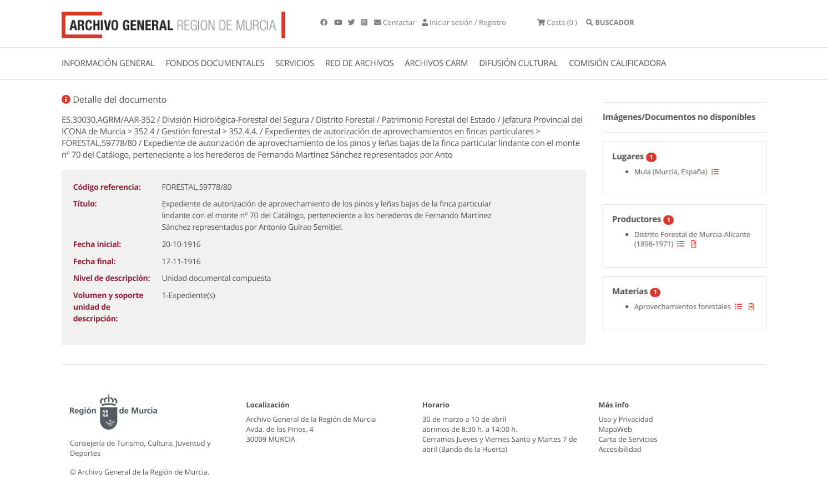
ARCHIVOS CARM (436, 63)
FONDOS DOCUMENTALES (215, 63)
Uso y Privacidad (626, 419)
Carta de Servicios (628, 439)
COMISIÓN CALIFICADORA (617, 63)
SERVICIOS (295, 63)
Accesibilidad (620, 449)
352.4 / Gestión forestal (177, 132)
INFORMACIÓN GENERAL (108, 63)
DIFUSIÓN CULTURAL (518, 63)
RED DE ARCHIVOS (359, 63)
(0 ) (557, 22)
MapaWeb (615, 429)
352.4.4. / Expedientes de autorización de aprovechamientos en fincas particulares (381, 132)
